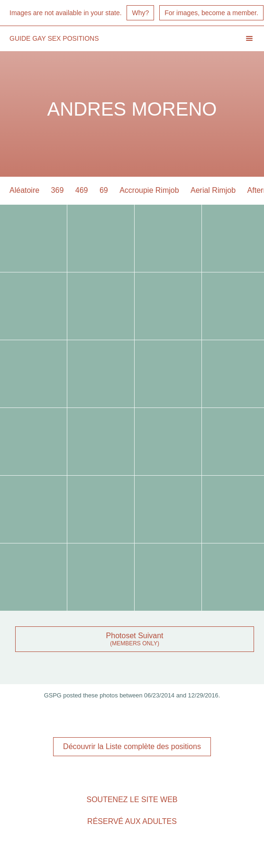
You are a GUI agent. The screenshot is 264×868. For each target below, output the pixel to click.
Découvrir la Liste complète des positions (132, 746)
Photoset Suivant (135, 636)
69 (104, 190)
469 (82, 190)
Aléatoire (24, 190)
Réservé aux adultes (132, 821)
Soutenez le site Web (132, 800)
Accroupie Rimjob (149, 190)
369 (58, 190)
